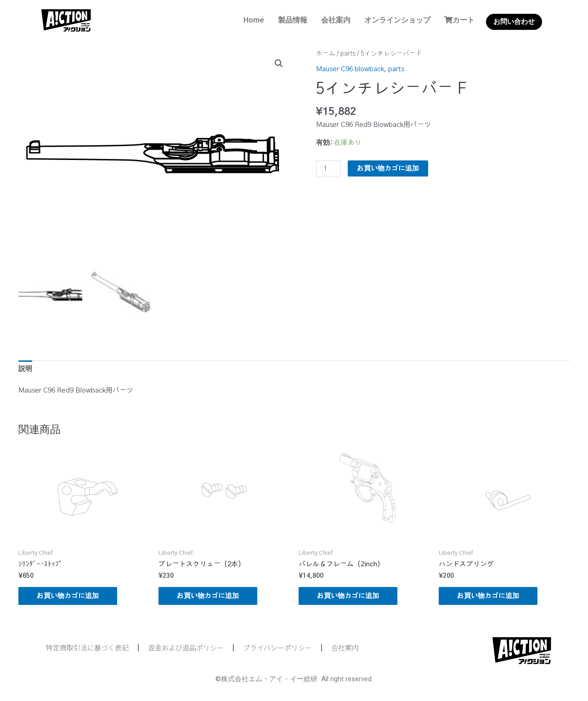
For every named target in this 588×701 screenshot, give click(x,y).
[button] (279, 63)
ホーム (326, 54)
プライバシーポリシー (277, 647)
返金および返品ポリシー (186, 647)
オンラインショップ (397, 20)
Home (254, 20)
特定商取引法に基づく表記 (87, 647)
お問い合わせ (514, 22)
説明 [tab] (25, 369)
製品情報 (293, 20)
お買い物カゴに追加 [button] (68, 596)
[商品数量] (328, 168)
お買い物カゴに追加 (388, 168)
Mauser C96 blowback (350, 69)
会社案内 (336, 20)
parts (348, 54)
